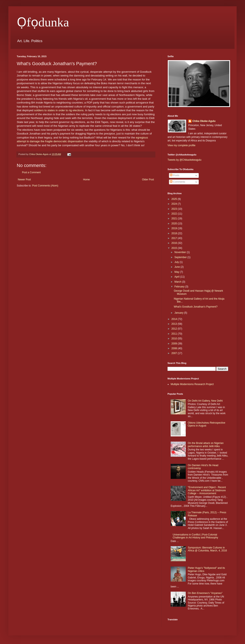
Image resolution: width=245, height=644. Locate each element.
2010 (175, 339)
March (178, 282)
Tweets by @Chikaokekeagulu (184, 160)
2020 (175, 224)
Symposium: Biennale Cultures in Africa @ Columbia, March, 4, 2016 (207, 549)
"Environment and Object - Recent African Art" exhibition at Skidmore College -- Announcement (207, 490)
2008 (175, 348)
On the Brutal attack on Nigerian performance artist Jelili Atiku (206, 445)
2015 (175, 248)
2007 (175, 353)
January (179, 313)
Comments (177, 182)
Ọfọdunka (43, 22)
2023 (175, 209)
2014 (175, 319)
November (181, 252)
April (177, 277)
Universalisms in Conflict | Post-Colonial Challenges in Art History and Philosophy (195, 536)
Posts (175, 175)
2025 (175, 199)
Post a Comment (31, 172)
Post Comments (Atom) (45, 186)
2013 (175, 324)
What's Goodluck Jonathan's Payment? (196, 307)
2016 (175, 243)
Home (86, 180)
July (177, 262)
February (180, 287)
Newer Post (24, 180)
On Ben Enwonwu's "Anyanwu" (205, 593)
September (181, 257)
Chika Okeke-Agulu (204, 121)
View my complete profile (181, 145)
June (177, 267)
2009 (175, 344)
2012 (175, 329)
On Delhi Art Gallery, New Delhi (205, 401)
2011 (175, 334)
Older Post (148, 180)
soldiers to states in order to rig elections (59, 110)
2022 (175, 214)
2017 (175, 238)
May (177, 272)
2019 (175, 228)
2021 (175, 219)
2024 (175, 204)
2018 (175, 233)
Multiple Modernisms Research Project (192, 384)
